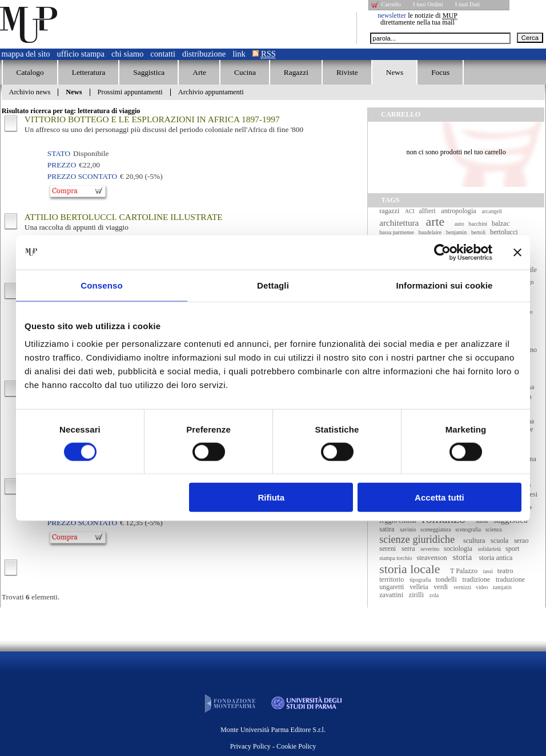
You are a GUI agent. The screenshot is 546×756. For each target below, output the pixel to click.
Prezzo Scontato (82, 176)
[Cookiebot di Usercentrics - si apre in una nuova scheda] (442, 252)
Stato (59, 153)
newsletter (392, 15)
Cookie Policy (296, 746)
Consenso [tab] (101, 285)
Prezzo (62, 165)
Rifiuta (272, 497)
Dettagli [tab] (273, 285)
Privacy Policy (250, 746)
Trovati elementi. (31, 597)
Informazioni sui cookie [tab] (445, 285)
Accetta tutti (439, 497)
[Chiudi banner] (517, 252)
